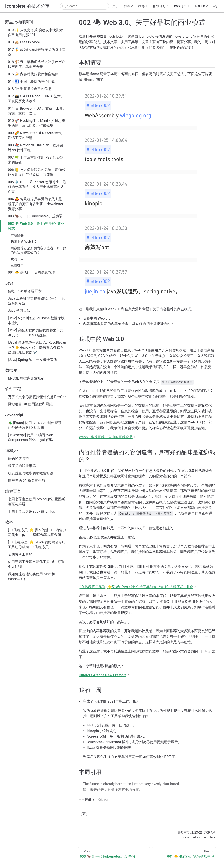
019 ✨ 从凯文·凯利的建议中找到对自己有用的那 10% (35, 33)
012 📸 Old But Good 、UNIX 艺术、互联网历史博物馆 (36, 99)
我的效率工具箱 (20, 554)
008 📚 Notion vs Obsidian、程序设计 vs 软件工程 (36, 148)
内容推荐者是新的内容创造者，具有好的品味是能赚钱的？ (38, 250)
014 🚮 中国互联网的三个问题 (31, 82)
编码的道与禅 (18, 458)
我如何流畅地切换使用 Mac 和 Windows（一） (31, 576)
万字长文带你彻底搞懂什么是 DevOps (37, 397)
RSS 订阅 (180, 6)
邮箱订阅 (159, 6)
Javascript (14, 415)
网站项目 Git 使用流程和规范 (30, 404)
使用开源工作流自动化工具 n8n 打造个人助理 (36, 564)
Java (9, 283)
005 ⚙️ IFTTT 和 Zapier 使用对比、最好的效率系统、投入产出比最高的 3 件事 (37, 187)
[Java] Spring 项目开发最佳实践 (32, 360)
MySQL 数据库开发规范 (26, 378)
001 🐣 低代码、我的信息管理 (31, 272)
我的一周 (17, 259)
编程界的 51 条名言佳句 (26, 481)
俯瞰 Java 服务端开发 (25, 291)
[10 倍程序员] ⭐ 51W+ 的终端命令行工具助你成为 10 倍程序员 (37, 545)
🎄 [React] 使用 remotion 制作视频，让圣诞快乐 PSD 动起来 (36, 425)
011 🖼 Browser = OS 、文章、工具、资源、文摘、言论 (37, 111)
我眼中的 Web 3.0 (23, 242)
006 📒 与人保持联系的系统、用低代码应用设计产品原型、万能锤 (37, 172)
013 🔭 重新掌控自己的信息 (30, 89)
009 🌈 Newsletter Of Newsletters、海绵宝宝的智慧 (36, 135)
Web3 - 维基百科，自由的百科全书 (106, 437)
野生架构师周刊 (19, 22)
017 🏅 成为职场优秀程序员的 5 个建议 (37, 52)
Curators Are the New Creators (103, 675)
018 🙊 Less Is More (24, 42)
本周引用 (17, 266)
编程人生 (13, 451)
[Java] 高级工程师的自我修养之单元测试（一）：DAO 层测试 (36, 333)
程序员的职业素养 (22, 466)
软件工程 (13, 389)
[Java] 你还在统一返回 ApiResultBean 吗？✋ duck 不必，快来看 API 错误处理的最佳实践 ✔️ (37, 347)
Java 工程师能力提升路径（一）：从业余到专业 (37, 301)
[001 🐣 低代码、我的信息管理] (184, 854)
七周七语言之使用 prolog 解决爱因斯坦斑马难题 (36, 502)
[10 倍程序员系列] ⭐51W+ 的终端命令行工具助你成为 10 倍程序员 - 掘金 (136, 587)
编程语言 (13, 491)
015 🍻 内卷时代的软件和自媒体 (33, 74)
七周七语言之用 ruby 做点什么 (31, 511)
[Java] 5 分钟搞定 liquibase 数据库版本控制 (36, 321)
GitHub (200, 6)
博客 (127, 6)
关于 (115, 6)
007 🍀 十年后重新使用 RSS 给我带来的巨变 (35, 160)
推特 (142, 6)
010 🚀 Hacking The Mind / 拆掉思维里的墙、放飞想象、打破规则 (37, 123)
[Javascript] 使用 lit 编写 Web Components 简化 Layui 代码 (31, 437)
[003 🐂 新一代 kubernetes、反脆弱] (114, 854)
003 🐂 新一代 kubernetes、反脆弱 (35, 216)
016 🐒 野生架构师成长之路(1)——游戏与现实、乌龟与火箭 (36, 64)
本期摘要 (17, 235)
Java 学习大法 (19, 311)
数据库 (11, 370)
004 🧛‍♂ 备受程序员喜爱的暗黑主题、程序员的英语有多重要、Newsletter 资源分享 (37, 204)
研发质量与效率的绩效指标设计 (32, 473)
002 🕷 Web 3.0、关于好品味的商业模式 (36, 226)
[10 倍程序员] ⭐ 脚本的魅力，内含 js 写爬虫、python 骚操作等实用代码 (37, 532)
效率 (9, 522)
